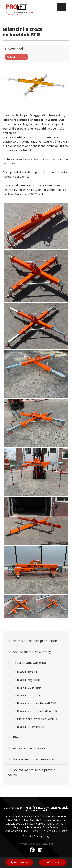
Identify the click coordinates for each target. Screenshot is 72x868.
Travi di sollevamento (27, 663)
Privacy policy (42, 836)
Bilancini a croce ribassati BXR (35, 703)
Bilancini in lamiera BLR (30, 727)
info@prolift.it (60, 820)
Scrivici (53, 862)
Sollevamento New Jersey (29, 652)
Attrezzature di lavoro (27, 748)
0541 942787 (19, 862)
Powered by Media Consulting (36, 844)
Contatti (27, 836)
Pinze (14, 737)
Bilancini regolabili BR (29, 680)
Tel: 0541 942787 (13, 820)
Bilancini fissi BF (26, 672)
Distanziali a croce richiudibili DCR (37, 719)
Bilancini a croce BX (28, 695)
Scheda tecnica (17, 57)
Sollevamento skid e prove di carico (32, 772)
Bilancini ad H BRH (27, 687)
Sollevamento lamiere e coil (31, 759)
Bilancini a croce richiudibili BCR (35, 711)
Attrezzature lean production (32, 641)
